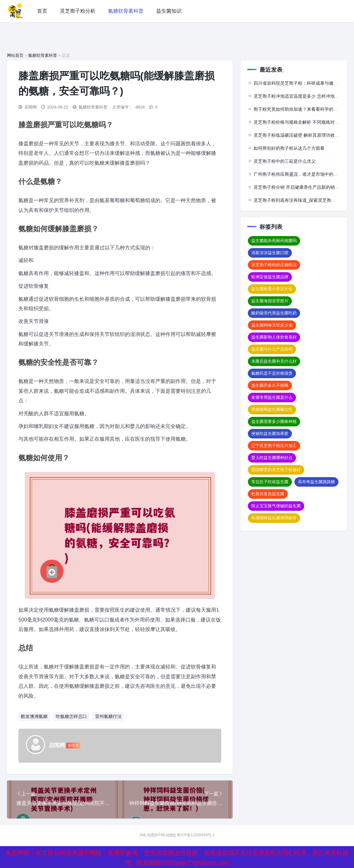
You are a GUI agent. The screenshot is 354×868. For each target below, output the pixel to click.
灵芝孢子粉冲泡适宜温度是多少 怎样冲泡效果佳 (301, 96)
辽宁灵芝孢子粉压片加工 (274, 446)
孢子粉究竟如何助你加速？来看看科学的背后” (299, 109)
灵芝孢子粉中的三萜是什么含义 (285, 161)
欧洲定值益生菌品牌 (270, 277)
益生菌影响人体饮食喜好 (274, 337)
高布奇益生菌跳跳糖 (316, 482)
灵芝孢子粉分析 (78, 11)
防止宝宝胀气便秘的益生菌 (276, 506)
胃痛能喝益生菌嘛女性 (272, 409)
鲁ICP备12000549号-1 (196, 835)
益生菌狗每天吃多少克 (272, 325)
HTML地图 (165, 835)
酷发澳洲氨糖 (34, 716)
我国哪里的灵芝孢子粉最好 (276, 470)
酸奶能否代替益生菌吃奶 (274, 313)
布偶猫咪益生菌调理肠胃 (274, 518)
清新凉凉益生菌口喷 (270, 253)
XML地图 (147, 835)
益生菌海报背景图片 (270, 301)
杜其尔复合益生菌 (268, 494)
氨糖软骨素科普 (126, 11)
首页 (42, 11)
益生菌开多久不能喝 (270, 385)
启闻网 (31, 107)
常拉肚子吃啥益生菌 (270, 482)
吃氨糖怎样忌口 (71, 716)
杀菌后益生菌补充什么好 (274, 361)
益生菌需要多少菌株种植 (274, 421)
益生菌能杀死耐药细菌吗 (274, 241)
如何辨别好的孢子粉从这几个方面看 (289, 148)
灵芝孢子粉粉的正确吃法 (274, 265)
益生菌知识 (169, 11)
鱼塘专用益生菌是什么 (272, 397)
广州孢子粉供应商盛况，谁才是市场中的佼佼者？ (302, 174)
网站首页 (15, 55)
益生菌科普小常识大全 (272, 289)
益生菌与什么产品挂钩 (272, 349)
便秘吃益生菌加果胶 (270, 434)
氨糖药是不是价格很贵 (272, 373)
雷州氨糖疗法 (108, 716)
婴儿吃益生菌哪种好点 (272, 458)
